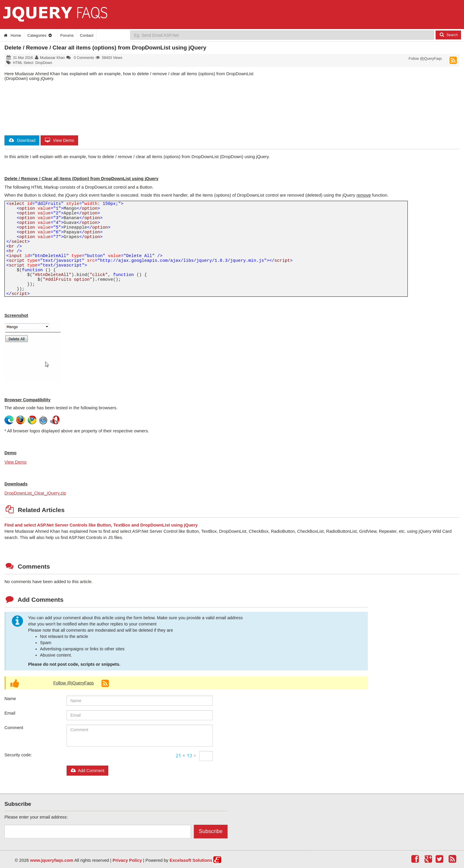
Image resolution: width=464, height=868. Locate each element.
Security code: (18, 755)
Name (10, 699)
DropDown (44, 63)
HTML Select (23, 63)
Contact (87, 35)
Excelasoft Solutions (191, 860)
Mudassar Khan (52, 58)
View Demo (59, 140)
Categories (40, 35)
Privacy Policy (127, 860)
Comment (14, 728)
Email (10, 713)
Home (12, 35)
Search (448, 35)
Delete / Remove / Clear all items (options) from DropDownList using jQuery (105, 48)
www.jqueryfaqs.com (52, 860)
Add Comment (87, 771)
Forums (67, 35)
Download (22, 140)
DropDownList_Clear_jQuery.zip (35, 493)
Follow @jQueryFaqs (425, 59)
